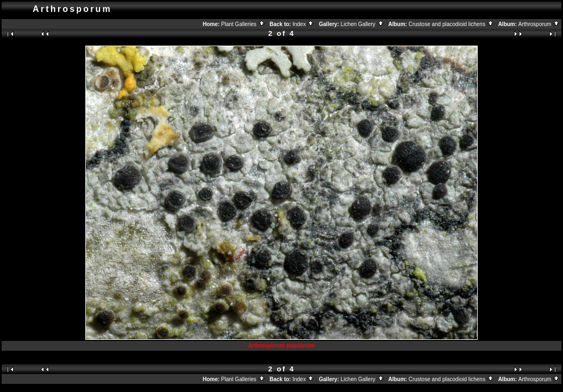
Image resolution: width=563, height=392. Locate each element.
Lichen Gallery (362, 24)
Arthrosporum (539, 24)
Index (303, 24)
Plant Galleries (243, 24)
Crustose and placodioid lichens (451, 24)
